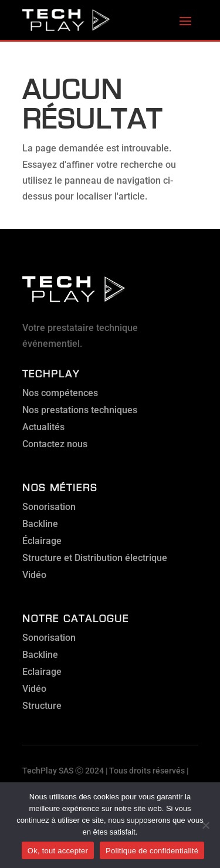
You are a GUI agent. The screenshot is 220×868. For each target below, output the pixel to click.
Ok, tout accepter (58, 851)
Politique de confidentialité (152, 851)
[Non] (205, 825)
